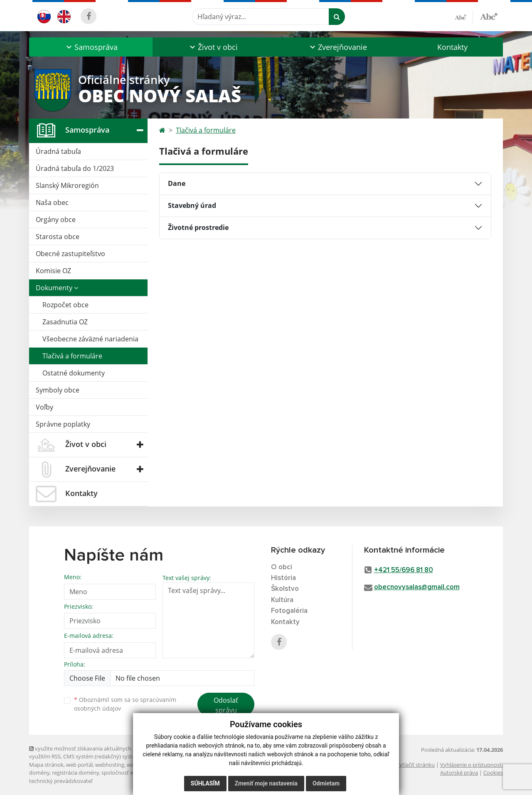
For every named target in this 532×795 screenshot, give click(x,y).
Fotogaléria (289, 611)
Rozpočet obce (65, 305)
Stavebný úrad (192, 205)
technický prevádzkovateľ (61, 781)
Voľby (44, 407)
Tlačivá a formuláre (72, 356)
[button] (91, 47)
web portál (79, 765)
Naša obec (52, 202)
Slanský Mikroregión (67, 185)
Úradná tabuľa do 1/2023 (75, 168)
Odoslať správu (226, 705)
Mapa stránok (46, 765)
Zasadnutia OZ (65, 322)
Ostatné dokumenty (74, 373)
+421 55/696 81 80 (404, 570)
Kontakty (452, 47)
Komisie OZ (53, 271)
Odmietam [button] (326, 783)
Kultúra (282, 600)
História (283, 578)
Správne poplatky (63, 424)
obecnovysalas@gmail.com (417, 587)
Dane (177, 183)
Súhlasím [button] (205, 783)
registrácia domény (75, 773)
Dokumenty (57, 288)
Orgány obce (56, 220)
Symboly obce (58, 390)
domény (39, 773)
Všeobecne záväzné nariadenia (90, 339)
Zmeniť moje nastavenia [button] (266, 783)
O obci (282, 567)
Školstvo (285, 589)
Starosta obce (58, 237)
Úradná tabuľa (58, 151)
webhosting (110, 765)
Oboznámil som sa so (125, 704)
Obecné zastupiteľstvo (70, 254)
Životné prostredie (198, 227)
